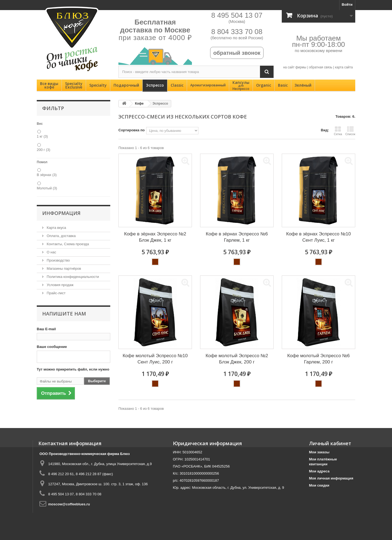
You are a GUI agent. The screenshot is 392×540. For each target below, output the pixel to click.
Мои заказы (319, 452)
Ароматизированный (208, 85)
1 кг (42, 136)
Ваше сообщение (52, 347)
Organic (264, 85)
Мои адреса (319, 471)
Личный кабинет (330, 443)
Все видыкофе (49, 85)
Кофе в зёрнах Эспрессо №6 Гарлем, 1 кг (237, 237)
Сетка (338, 131)
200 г (44, 150)
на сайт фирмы (295, 67)
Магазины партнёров (63, 269)
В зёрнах (47, 175)
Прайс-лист (56, 293)
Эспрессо (155, 85)
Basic (283, 85)
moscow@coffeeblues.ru (69, 504)
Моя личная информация (331, 478)
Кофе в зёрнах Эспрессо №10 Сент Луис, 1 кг (318, 237)
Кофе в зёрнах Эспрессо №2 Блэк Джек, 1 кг (155, 237)
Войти (347, 4)
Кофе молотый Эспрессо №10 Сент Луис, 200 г (155, 359)
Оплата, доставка (61, 236)
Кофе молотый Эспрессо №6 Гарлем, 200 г (318, 359)
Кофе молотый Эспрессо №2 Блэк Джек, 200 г (237, 359)
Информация (61, 213)
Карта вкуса (56, 228)
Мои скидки (319, 485)
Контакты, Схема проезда (67, 244)
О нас (51, 252)
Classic (177, 85)
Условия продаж (60, 285)
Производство (58, 260)
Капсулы (241, 85)
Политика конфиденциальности (72, 277)
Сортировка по (131, 130)
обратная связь (321, 67)
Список (350, 131)
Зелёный (303, 85)
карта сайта (344, 67)
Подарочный (126, 85)
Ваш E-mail (46, 329)
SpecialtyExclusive (74, 85)
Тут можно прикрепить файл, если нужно (73, 369)
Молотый (47, 188)
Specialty (98, 85)
